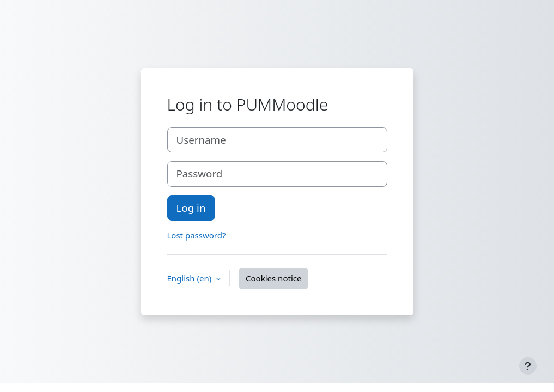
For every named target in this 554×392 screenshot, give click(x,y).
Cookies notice (273, 278)
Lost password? (197, 235)
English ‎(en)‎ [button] (191, 278)
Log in (191, 208)
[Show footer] (528, 366)
